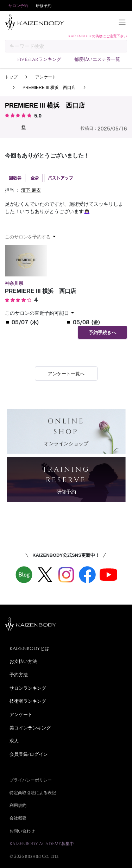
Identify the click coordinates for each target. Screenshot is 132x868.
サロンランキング (28, 688)
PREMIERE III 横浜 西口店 (49, 88)
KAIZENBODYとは (29, 648)
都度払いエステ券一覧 (97, 59)
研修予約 (44, 5)
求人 (14, 741)
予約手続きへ (102, 333)
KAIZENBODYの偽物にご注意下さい (98, 36)
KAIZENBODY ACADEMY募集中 (42, 843)
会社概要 (18, 818)
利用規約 (18, 805)
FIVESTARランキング (39, 59)
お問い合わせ (22, 831)
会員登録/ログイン (29, 754)
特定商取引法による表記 (33, 792)
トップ (11, 77)
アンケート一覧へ (66, 374)
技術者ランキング (28, 701)
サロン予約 (18, 5)
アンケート (46, 77)
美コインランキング (30, 728)
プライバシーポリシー (31, 780)
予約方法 (19, 675)
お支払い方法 (23, 661)
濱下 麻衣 (31, 190)
